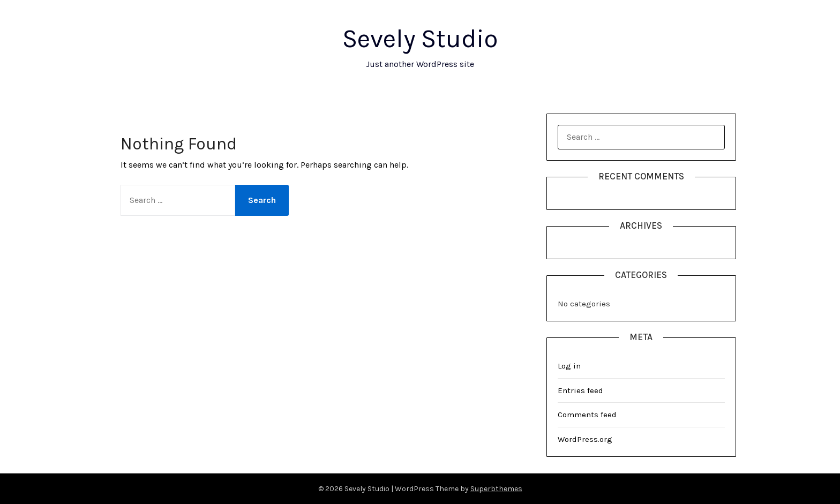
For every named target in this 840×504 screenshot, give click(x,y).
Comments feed (587, 415)
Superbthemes (496, 489)
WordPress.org (585, 439)
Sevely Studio (420, 39)
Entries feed (580, 390)
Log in (569, 366)
